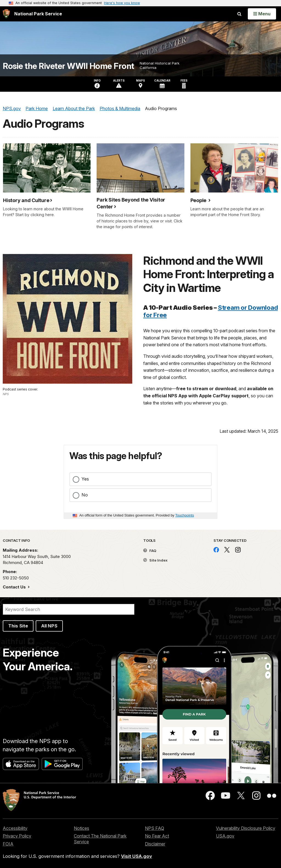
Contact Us (15, 587)
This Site (18, 626)
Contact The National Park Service (100, 839)
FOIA (8, 844)
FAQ (150, 551)
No (85, 495)
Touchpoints (185, 515)
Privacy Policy (17, 836)
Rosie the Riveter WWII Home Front (68, 66)
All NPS (49, 626)
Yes (85, 479)
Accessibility (15, 828)
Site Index (155, 560)
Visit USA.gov (137, 856)
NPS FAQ (154, 828)
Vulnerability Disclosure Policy (246, 828)
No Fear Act (157, 836)
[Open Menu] (262, 14)
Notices (82, 828)
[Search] (69, 609)
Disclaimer (155, 844)
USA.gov (225, 836)
